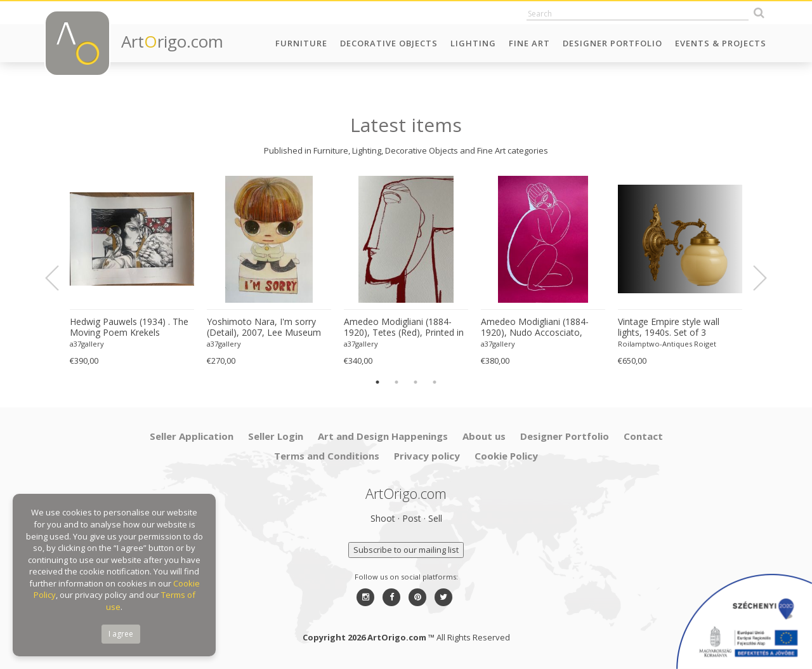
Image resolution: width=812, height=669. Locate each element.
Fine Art (529, 43)
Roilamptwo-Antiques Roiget (667, 344)
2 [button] (396, 382)
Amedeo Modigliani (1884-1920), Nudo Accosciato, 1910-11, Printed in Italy (535, 328)
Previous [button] (60, 278)
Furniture (301, 43)
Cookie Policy (506, 456)
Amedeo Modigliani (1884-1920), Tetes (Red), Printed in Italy (404, 328)
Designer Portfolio (612, 43)
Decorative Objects (389, 43)
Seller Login (276, 436)
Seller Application (192, 436)
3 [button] (416, 382)
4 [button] (435, 382)
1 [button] (377, 382)
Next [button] (752, 278)
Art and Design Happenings (383, 436)
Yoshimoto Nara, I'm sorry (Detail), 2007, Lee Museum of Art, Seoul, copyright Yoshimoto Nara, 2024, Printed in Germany (264, 328)
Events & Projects (721, 43)
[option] (132, 271)
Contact (643, 436)
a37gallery (87, 344)
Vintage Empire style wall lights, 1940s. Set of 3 (669, 327)
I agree (121, 634)
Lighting (473, 43)
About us (484, 436)
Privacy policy (427, 456)
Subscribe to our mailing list (406, 550)
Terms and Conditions (327, 456)
